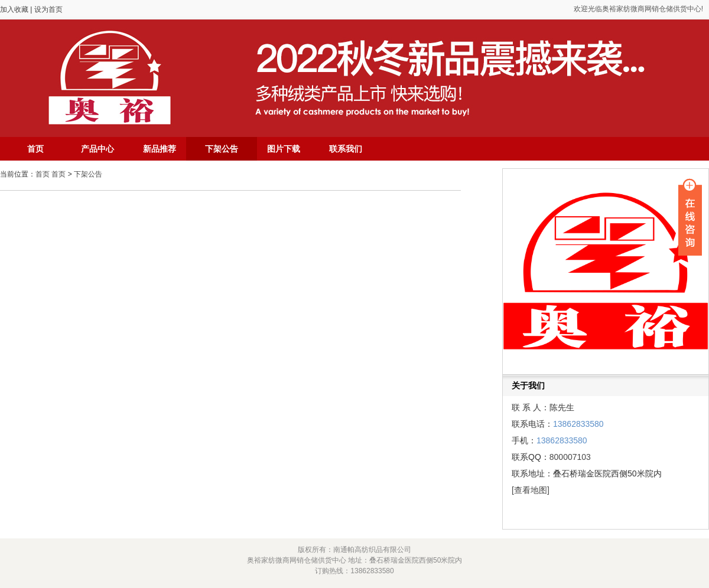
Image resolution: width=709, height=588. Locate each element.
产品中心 (97, 149)
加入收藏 (15, 9)
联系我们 (346, 149)
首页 (35, 149)
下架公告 (222, 149)
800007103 (570, 457)
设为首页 (48, 9)
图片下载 (284, 149)
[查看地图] (531, 490)
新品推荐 (160, 149)
